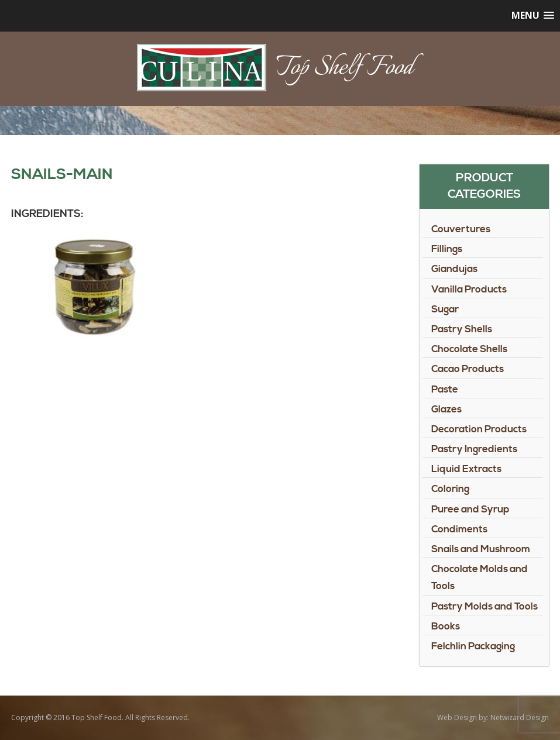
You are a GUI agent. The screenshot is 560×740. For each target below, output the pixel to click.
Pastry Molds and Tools (485, 607)
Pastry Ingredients (474, 449)
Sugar (445, 309)
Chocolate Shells (469, 349)
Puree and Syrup (470, 510)
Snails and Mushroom (481, 549)
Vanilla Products (469, 290)
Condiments (459, 529)
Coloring (450, 489)
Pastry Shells (462, 329)
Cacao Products (468, 369)
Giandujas (454, 269)
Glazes (446, 409)
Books (446, 627)
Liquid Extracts (466, 469)
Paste (445, 390)
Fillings (447, 249)
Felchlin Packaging (473, 646)
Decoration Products (479, 429)
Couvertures (461, 229)
